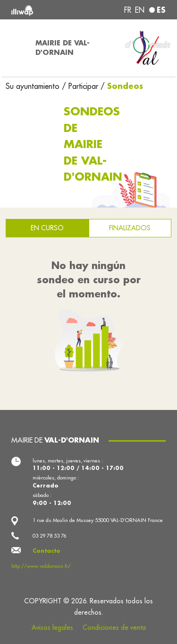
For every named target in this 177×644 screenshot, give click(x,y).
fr (128, 10)
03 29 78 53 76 (50, 536)
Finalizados (130, 228)
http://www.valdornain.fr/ (41, 566)
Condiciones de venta (114, 627)
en (140, 10)
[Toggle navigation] (15, 48)
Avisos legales (52, 627)
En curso (47, 228)
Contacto (46, 551)
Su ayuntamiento (34, 86)
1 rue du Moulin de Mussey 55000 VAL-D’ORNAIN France (98, 520)
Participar (83, 86)
